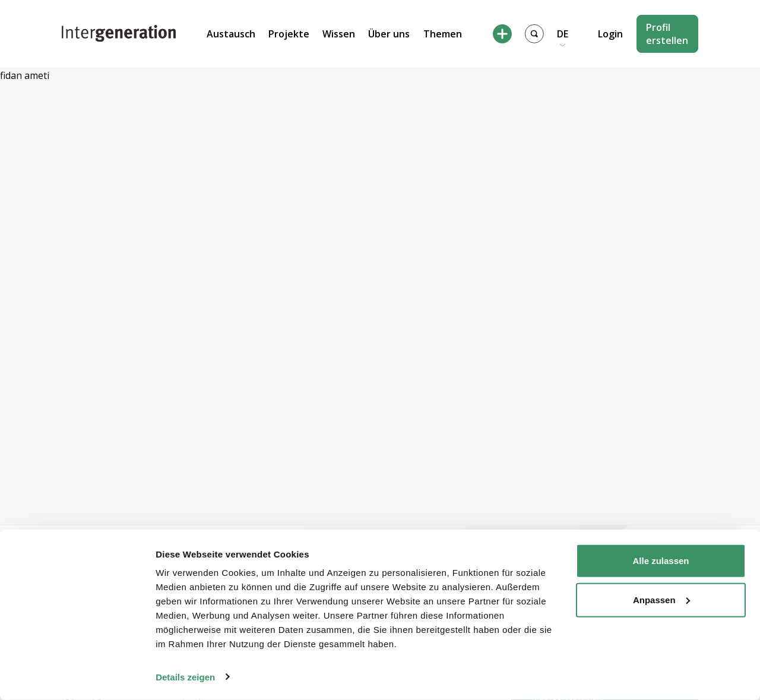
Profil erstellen (667, 34)
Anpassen (661, 599)
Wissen (339, 34)
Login (610, 34)
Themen (443, 34)
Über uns (389, 34)
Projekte (289, 34)
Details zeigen (185, 677)
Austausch (231, 34)
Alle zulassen (661, 561)
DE (563, 34)
